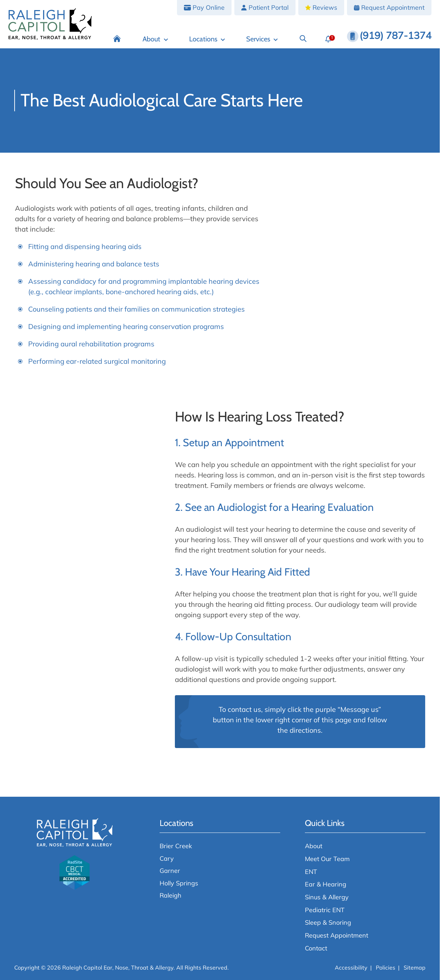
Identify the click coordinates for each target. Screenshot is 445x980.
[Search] (303, 39)
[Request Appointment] (389, 8)
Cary (167, 858)
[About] (155, 39)
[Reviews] (321, 8)
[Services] (262, 39)
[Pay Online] (204, 8)
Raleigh (171, 895)
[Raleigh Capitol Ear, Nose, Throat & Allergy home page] (50, 24)
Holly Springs (179, 883)
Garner (170, 870)
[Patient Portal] (265, 8)
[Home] (117, 39)
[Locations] (207, 39)
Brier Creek (176, 846)
